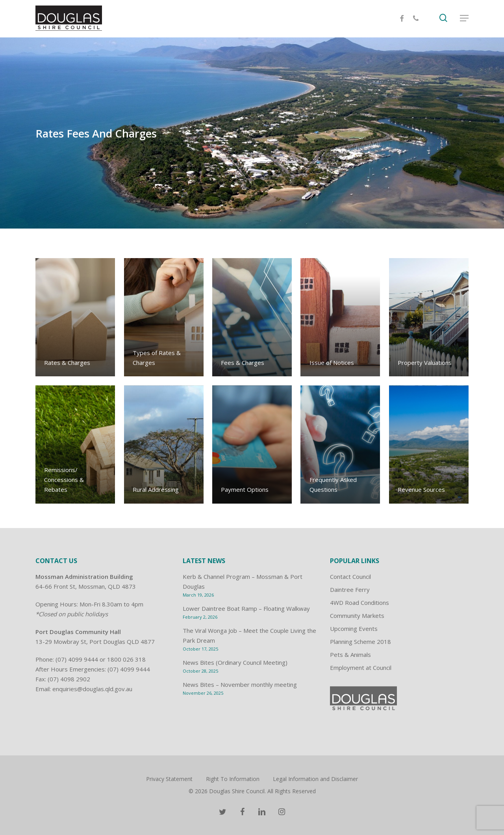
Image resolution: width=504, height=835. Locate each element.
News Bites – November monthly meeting (240, 684)
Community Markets (357, 616)
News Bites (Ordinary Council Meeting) (235, 662)
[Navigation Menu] (464, 19)
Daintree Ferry (350, 590)
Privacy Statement (169, 779)
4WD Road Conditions (359, 603)
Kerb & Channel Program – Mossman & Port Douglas (243, 581)
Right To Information (233, 779)
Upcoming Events (354, 629)
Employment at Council (361, 668)
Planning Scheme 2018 (360, 642)
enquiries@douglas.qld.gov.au (92, 689)
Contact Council (350, 577)
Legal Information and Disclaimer (315, 779)
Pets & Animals (350, 655)
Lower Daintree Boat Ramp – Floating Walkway (246, 608)
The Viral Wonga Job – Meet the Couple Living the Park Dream (249, 635)
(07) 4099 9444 (77, 659)
